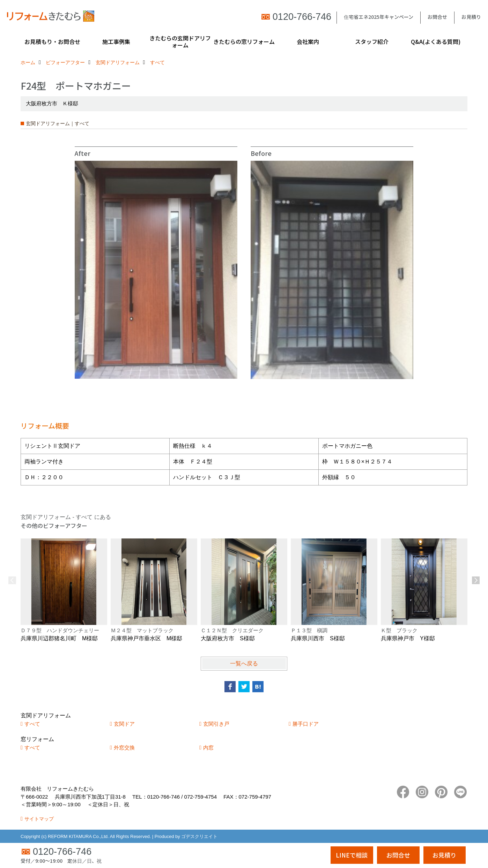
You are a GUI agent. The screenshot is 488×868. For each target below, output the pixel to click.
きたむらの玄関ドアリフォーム (180, 41)
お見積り (471, 17)
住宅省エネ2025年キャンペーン (379, 17)
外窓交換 (124, 748)
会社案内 (308, 41)
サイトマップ (39, 819)
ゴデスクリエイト (199, 836)
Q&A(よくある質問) (436, 41)
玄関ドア (124, 724)
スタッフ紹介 (372, 41)
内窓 (208, 748)
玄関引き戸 (216, 724)
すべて (32, 724)
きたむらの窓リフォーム (244, 41)
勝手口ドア (306, 724)
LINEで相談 (352, 855)
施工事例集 (116, 41)
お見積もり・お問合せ (52, 41)
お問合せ (437, 17)
